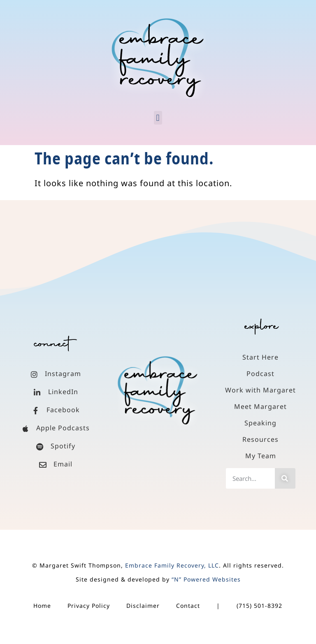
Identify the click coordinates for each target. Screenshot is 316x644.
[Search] (285, 478)
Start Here (260, 357)
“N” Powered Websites (206, 579)
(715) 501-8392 (259, 606)
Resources (260, 439)
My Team (261, 456)
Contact (188, 606)
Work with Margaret (260, 390)
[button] (158, 118)
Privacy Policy (89, 606)
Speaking (260, 423)
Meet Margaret (260, 406)
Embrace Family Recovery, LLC (172, 565)
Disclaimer (143, 606)
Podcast (260, 374)
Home (42, 606)
